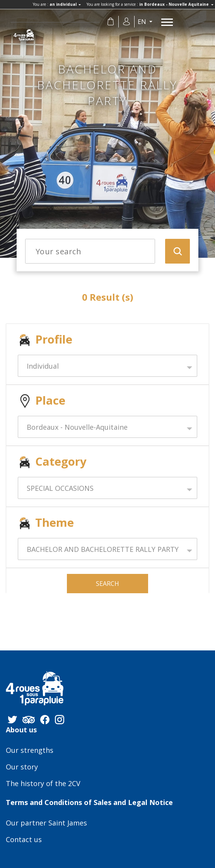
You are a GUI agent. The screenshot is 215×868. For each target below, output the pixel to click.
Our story (22, 767)
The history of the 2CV (43, 784)
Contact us (24, 840)
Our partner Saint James (46, 823)
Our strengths (30, 751)
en (143, 22)
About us (21, 730)
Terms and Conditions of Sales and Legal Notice (89, 803)
